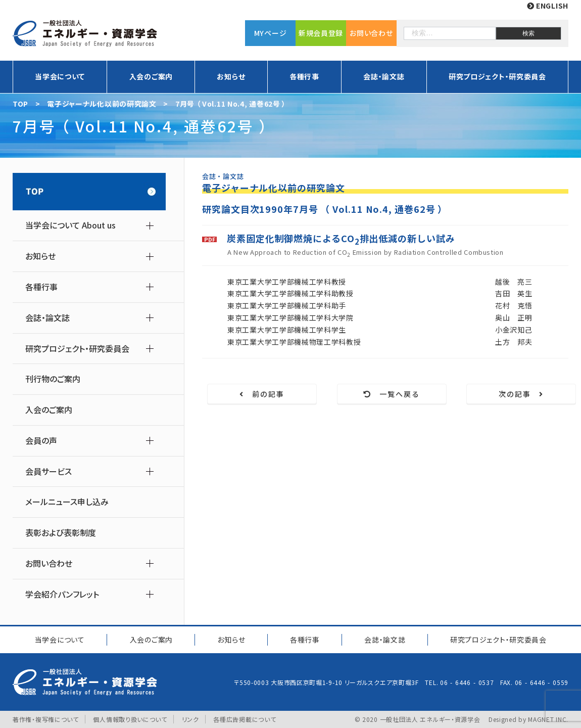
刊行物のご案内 (53, 379)
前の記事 (262, 394)
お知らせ (231, 76)
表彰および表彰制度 (61, 533)
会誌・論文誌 (384, 76)
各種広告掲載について (245, 719)
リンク (190, 719)
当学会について (60, 76)
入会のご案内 (151, 76)
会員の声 (41, 441)
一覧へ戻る (392, 394)
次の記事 (521, 394)
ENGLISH (548, 6)
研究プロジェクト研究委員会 (498, 640)
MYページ (271, 33)
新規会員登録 (321, 33)
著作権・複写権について (46, 719)
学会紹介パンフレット (62, 594)
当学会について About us (70, 225)
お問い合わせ (371, 33)
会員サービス (49, 471)
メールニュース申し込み (67, 502)
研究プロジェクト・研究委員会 (497, 76)
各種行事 (304, 76)
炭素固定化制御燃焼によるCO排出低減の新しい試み (341, 240)
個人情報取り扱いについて (130, 719)
